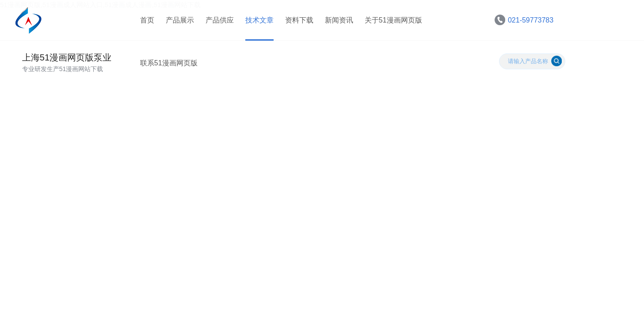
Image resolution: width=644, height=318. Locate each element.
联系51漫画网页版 (167, 68)
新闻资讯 (337, 22)
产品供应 (218, 22)
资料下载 (297, 22)
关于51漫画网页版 (392, 22)
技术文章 (258, 22)
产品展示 (178, 22)
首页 (145, 22)
